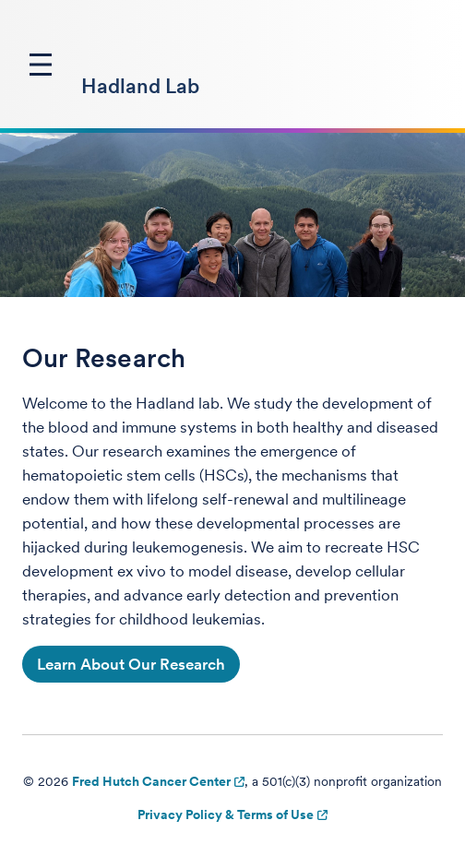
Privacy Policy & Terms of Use (226, 814)
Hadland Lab (140, 86)
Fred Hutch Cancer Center (151, 781)
